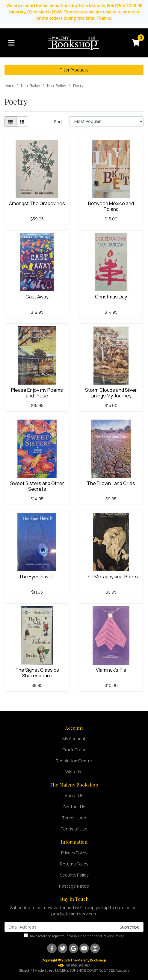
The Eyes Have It (37, 577)
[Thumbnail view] (10, 122)
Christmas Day (111, 297)
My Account (74, 739)
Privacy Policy (74, 853)
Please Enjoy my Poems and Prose (37, 393)
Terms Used (74, 818)
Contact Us (74, 807)
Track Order (74, 750)
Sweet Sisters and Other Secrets (37, 486)
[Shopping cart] (136, 43)
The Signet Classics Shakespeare (37, 673)
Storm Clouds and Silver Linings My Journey (111, 393)
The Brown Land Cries (111, 483)
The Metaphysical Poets (111, 577)
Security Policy (74, 875)
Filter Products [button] (74, 70)
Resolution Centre (74, 761)
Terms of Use (74, 829)
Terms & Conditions (80, 936)
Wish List (74, 772)
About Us (74, 796)
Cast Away (37, 297)
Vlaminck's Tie (111, 670)
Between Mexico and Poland (111, 206)
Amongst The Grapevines (37, 203)
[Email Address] (60, 927)
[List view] (22, 122)
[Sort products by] (106, 122)
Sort (58, 122)
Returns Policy (74, 864)
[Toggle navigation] (11, 43)
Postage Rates (74, 886)
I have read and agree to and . (74, 936)
